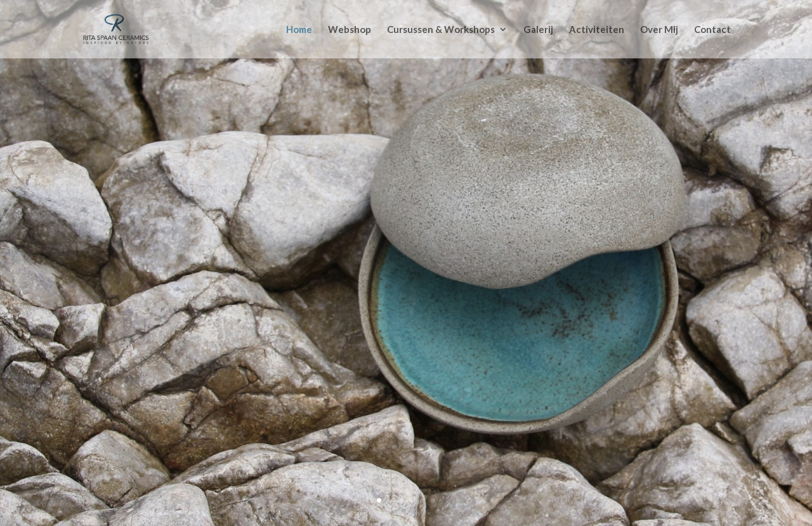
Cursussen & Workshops (441, 30)
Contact (712, 30)
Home (299, 30)
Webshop (350, 30)
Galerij (538, 30)
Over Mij (659, 30)
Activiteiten (597, 30)
